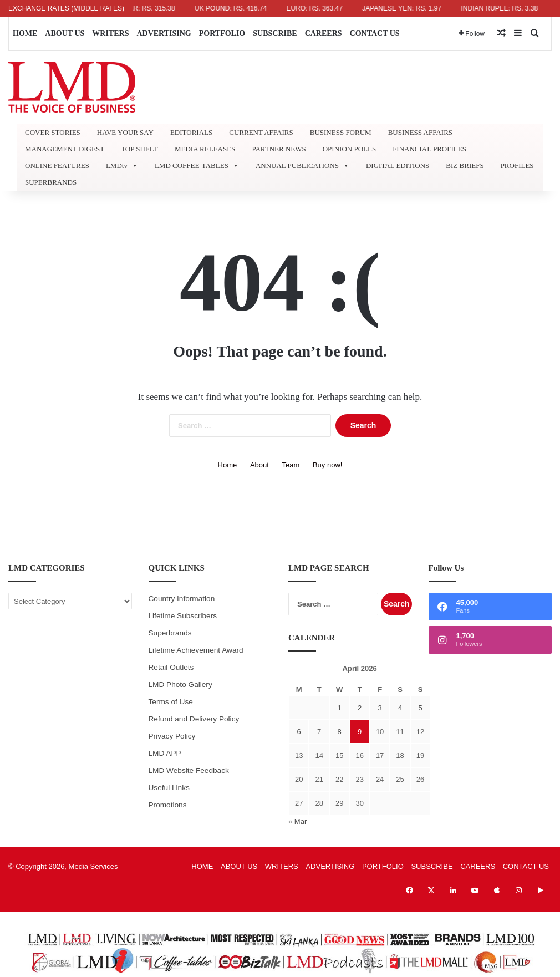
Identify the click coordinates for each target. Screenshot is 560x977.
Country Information (182, 599)
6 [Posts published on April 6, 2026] (299, 732)
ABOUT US (65, 34)
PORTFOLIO (222, 34)
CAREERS (324, 34)
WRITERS (110, 34)
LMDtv (122, 166)
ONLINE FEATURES (57, 166)
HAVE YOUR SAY (125, 132)
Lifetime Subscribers (183, 616)
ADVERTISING (164, 34)
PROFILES (517, 166)
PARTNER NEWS (279, 149)
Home (228, 465)
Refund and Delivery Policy (194, 719)
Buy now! (327, 465)
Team (291, 465)
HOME (25, 34)
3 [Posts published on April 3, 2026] (380, 708)
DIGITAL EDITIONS (398, 166)
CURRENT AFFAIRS (261, 132)
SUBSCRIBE (275, 34)
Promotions (168, 805)
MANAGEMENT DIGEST (65, 149)
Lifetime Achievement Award (196, 650)
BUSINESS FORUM (341, 132)
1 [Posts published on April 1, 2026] (340, 708)
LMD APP (165, 753)
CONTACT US (375, 34)
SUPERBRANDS (51, 182)
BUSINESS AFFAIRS (420, 132)
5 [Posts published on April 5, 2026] (420, 708)
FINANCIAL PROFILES (429, 149)
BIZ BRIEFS (465, 166)
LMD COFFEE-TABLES (197, 166)
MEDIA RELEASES (205, 149)
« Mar (297, 821)
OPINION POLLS (349, 149)
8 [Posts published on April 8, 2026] (340, 732)
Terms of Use (171, 702)
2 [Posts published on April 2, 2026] (360, 708)
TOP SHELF (139, 149)
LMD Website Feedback (189, 770)
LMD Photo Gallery (180, 685)
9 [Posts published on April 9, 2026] (360, 732)
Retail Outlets (171, 667)
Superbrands (170, 633)
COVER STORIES (53, 132)
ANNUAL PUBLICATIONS (302, 166)
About (259, 465)
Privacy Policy (172, 736)
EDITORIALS (191, 132)
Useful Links (169, 788)
